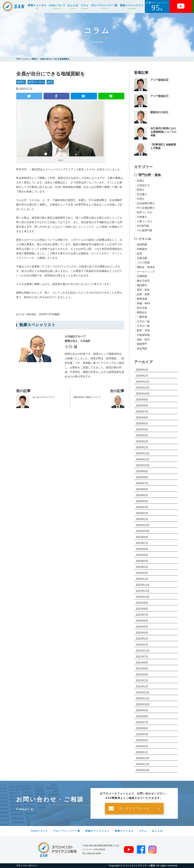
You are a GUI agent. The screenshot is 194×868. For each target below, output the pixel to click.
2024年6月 (142, 489)
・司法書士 (141, 194)
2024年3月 (142, 507)
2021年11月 (143, 651)
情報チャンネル (37, 7)
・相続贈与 (141, 285)
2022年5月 (142, 627)
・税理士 (139, 190)
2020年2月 (142, 746)
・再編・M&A (142, 303)
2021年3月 (142, 675)
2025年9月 (142, 400)
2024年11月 (143, 459)
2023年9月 (142, 537)
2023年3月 (142, 567)
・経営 (138, 254)
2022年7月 (142, 615)
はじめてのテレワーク (44, 397)
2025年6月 (142, 418)
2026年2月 (142, 370)
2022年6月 (142, 621)
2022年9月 (142, 603)
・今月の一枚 (142, 321)
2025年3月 (142, 435)
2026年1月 (142, 376)
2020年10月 (143, 704)
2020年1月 (142, 752)
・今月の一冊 (142, 326)
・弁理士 (139, 199)
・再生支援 (141, 308)
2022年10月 (143, 597)
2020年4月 (142, 734)
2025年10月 (143, 394)
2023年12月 (143, 525)
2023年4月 (142, 561)
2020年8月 (142, 716)
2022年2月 (142, 639)
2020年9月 (142, 710)
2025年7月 (142, 412)
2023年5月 (142, 555)
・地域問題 (141, 245)
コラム (85, 7)
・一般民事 (141, 317)
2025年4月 (142, 429)
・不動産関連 (142, 335)
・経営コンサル (143, 212)
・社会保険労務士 (145, 203)
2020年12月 (143, 692)
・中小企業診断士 (145, 208)
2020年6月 (142, 728)
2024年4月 (142, 501)
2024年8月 (142, 477)
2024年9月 (142, 471)
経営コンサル (36, 82)
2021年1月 (142, 687)
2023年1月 (142, 579)
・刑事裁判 (141, 249)
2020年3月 (142, 740)
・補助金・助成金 (145, 267)
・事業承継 (141, 299)
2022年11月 (143, 591)
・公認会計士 (142, 185)
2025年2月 (142, 441)
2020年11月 (143, 698)
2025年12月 (143, 382)
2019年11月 (143, 764)
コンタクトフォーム (134, 809)
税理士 (21, 82)
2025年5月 (142, 423)
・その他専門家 (143, 230)
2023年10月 (143, 531)
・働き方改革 (142, 281)
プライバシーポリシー (27, 866)
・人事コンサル (143, 221)
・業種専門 (141, 344)
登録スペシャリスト (132, 7)
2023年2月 (142, 573)
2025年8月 (142, 406)
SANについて (57, 7)
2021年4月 (142, 669)
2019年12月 (143, 758)
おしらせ (73, 7)
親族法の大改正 (159, 112)
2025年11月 (143, 388)
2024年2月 (142, 513)
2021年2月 (142, 681)
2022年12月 (143, 585)
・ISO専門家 (142, 226)
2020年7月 (142, 722)
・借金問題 (141, 349)
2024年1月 (142, 519)
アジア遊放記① (159, 96)
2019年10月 (143, 770)
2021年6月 (142, 663)
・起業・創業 (142, 294)
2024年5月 (142, 495)
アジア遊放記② (159, 80)
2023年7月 (142, 543)
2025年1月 (142, 447)
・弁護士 (139, 181)
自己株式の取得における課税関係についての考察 (163, 132)
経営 (50, 82)
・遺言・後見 (142, 290)
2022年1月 (142, 645)
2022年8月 (142, 609)
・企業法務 (141, 258)
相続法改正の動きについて (87, 397)
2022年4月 (142, 633)
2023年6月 (142, 549)
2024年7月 (142, 483)
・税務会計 (141, 312)
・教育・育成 (142, 330)
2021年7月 (142, 657)
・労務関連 (141, 276)
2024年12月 (143, 453)
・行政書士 (141, 217)
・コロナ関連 (142, 263)
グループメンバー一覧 (104, 7)
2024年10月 (143, 465)
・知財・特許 (142, 339)
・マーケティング (145, 272)
